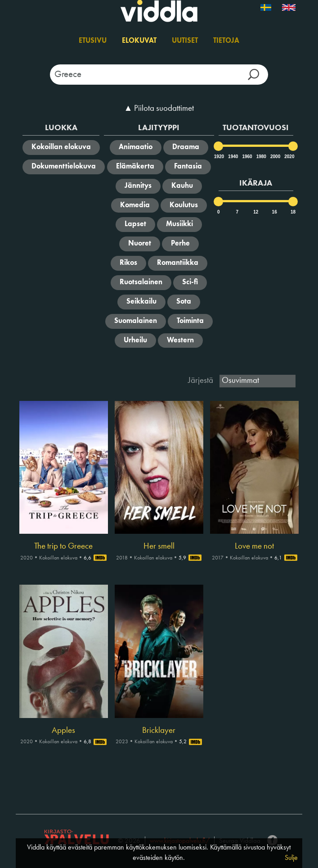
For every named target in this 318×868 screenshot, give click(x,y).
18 (293, 212)
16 (275, 212)
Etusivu (93, 41)
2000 (275, 157)
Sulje (291, 858)
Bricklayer (159, 731)
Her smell (159, 546)
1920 (219, 157)
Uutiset (185, 41)
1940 (233, 157)
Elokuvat (139, 41)
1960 (246, 157)
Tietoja (226, 41)
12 (256, 212)
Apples (63, 731)
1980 (261, 157)
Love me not (254, 546)
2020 (289, 157)
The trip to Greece (63, 546)
